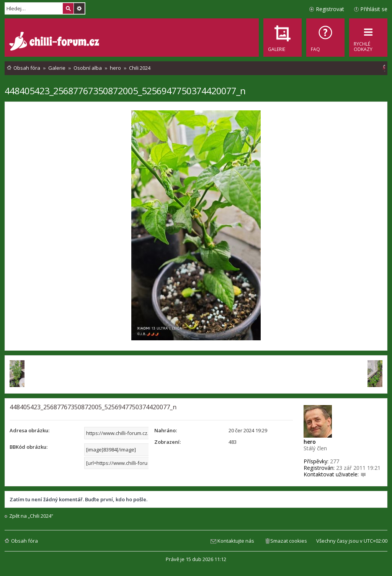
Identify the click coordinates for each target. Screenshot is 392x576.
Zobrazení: (167, 442)
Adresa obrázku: (29, 430)
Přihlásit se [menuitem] (374, 9)
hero (310, 442)
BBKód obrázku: (29, 447)
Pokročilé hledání (79, 8)
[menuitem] (325, 38)
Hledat (68, 8)
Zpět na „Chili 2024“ (31, 516)
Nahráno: (166, 430)
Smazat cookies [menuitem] (289, 541)
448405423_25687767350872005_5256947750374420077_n (125, 91)
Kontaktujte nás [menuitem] (236, 541)
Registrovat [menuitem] (330, 9)
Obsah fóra (24, 541)
